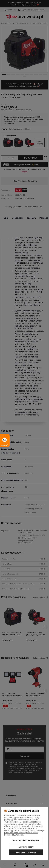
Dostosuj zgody (26, 847)
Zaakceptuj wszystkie (26, 853)
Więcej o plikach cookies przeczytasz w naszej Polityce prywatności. (24, 833)
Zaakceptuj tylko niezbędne (26, 840)
